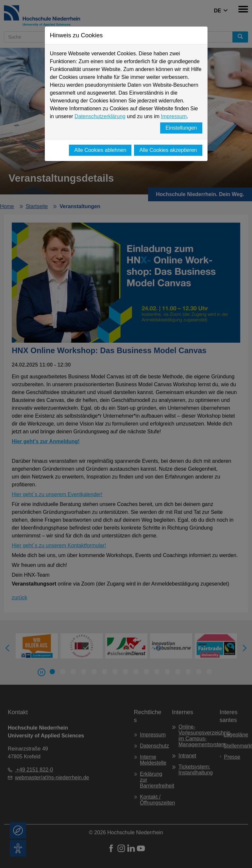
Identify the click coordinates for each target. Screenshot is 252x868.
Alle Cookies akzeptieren (168, 150)
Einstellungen (181, 128)
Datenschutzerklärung (100, 116)
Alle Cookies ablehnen (100, 150)
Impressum (174, 116)
